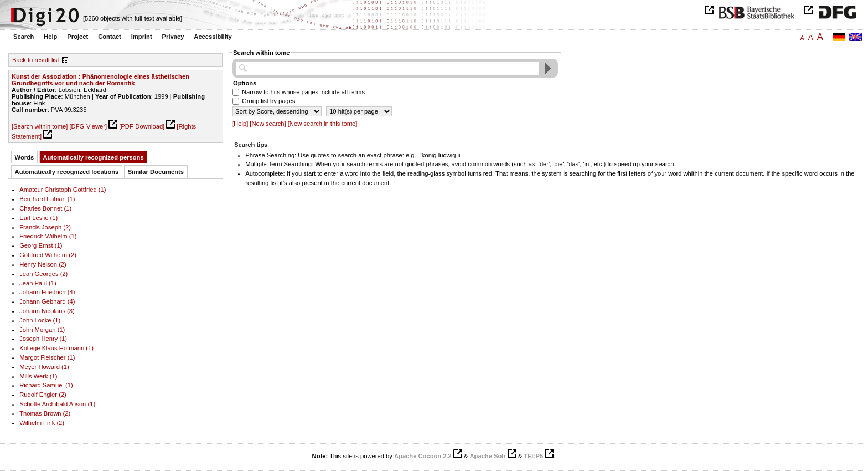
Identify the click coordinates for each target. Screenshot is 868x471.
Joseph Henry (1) (43, 339)
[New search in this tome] (323, 124)
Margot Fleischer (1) (47, 357)
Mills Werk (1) (38, 376)
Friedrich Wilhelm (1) (48, 236)
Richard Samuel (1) (46, 385)
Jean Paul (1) (38, 283)
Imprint (142, 37)
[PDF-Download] (142, 126)
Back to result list (36, 60)
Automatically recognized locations (67, 172)
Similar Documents (156, 172)
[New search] (268, 124)
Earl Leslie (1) (38, 218)
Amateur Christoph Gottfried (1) (63, 190)
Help (50, 37)
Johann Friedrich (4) (47, 292)
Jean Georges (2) (43, 274)
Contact (110, 37)
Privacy (173, 37)
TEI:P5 (533, 456)
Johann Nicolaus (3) (47, 311)
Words (25, 157)
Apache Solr (488, 456)
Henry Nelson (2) (43, 264)
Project (77, 37)
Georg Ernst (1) (41, 245)
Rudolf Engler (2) (43, 395)
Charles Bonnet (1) (45, 208)
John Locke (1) (40, 320)
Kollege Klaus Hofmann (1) (56, 348)
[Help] (240, 124)
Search (24, 37)
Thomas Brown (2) (45, 413)
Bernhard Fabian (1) (47, 199)
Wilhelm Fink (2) (42, 423)
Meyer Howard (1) (44, 367)
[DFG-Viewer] (88, 126)
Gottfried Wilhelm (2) (48, 255)
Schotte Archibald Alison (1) (57, 404)
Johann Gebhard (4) (47, 301)
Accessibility (213, 37)
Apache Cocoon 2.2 (423, 456)
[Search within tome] (40, 126)
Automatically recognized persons (94, 157)
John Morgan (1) (42, 330)
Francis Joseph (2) (45, 227)
